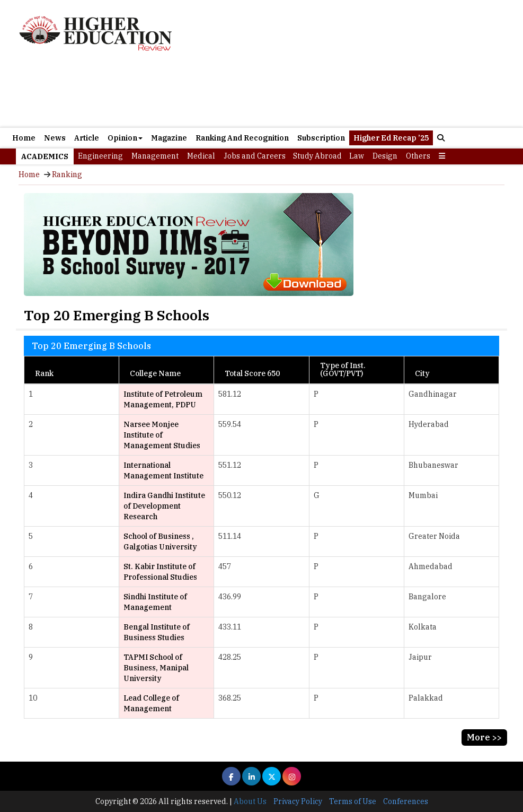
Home (24, 138)
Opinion (125, 138)
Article (87, 138)
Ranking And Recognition (242, 138)
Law (357, 156)
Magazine (169, 138)
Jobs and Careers (255, 156)
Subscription (321, 138)
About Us (250, 801)
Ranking (67, 174)
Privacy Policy (298, 801)
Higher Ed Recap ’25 (391, 138)
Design (385, 156)
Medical (201, 156)
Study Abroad (317, 156)
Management (155, 156)
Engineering (100, 156)
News (55, 138)
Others (418, 156)
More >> (484, 737)
